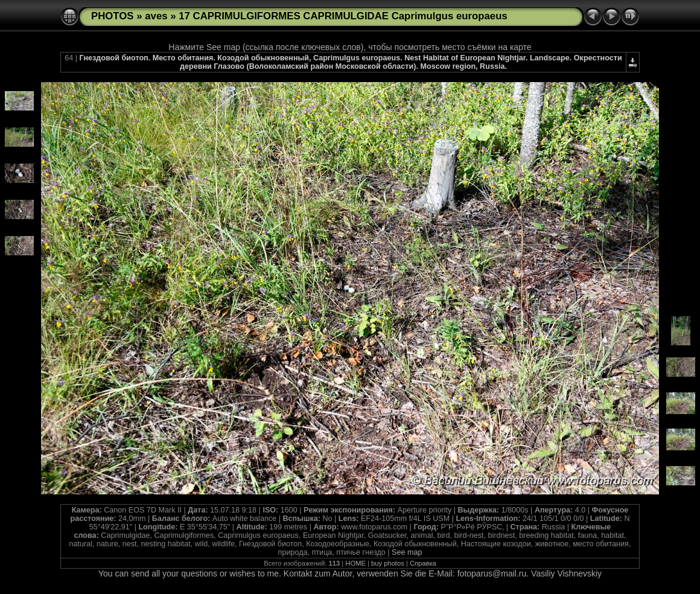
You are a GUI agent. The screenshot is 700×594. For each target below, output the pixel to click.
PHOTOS (113, 16)
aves (156, 16)
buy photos (388, 563)
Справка (423, 563)
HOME (355, 563)
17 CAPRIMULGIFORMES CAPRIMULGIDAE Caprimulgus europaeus (343, 16)
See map (407, 552)
